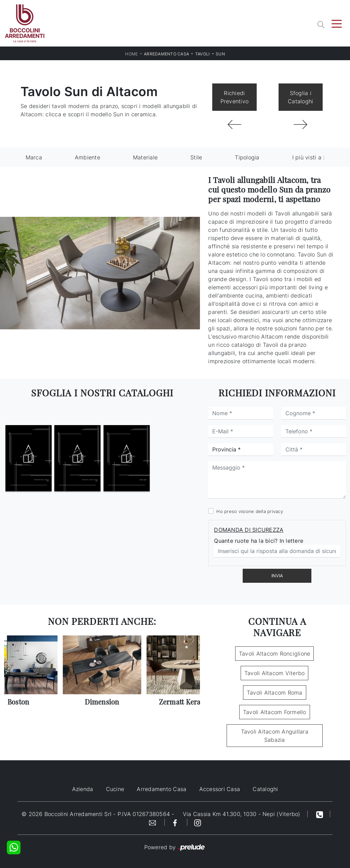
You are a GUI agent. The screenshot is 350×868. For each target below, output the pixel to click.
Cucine (115, 789)
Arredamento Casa (166, 54)
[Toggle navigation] (337, 23)
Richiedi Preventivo (235, 97)
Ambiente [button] (87, 157)
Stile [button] (196, 157)
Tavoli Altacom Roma (275, 693)
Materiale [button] (145, 157)
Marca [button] (34, 157)
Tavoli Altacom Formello (275, 712)
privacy (275, 511)
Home (131, 54)
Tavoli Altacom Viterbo (275, 673)
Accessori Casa (220, 789)
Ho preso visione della (250, 511)
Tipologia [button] (247, 157)
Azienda (83, 789)
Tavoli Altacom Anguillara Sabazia (275, 736)
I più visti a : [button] (308, 157)
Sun (220, 54)
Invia (277, 576)
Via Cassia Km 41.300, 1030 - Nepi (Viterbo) (242, 814)
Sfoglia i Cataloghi (300, 97)
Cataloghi (265, 789)
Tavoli (203, 54)
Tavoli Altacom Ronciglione (275, 654)
